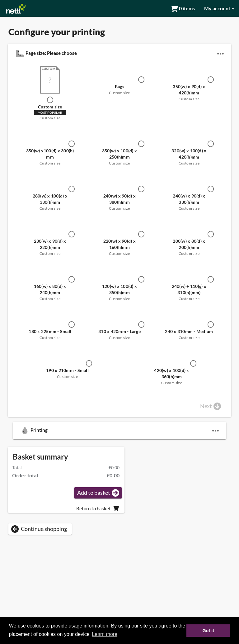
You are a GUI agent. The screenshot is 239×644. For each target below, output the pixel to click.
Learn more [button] (105, 634)
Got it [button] (208, 631)
